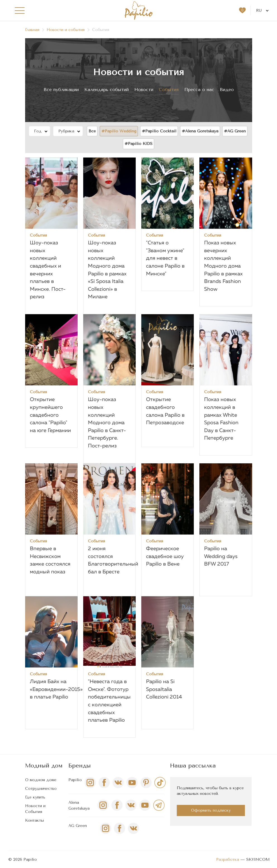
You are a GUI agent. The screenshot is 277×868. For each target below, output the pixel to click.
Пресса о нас (199, 90)
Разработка (228, 859)
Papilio (75, 780)
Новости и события (68, 30)
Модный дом (44, 766)
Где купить (35, 797)
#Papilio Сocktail (159, 131)
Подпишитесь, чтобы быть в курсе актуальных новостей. (210, 791)
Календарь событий (107, 90)
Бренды (80, 766)
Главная (35, 30)
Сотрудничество (41, 789)
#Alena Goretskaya (200, 131)
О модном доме (41, 780)
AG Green (78, 826)
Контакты (34, 820)
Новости (144, 90)
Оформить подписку (211, 810)
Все (92, 131)
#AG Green (235, 131)
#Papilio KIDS (138, 144)
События (169, 90)
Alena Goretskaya (79, 805)
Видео (227, 90)
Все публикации (61, 90)
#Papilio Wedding (119, 131)
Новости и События (35, 809)
